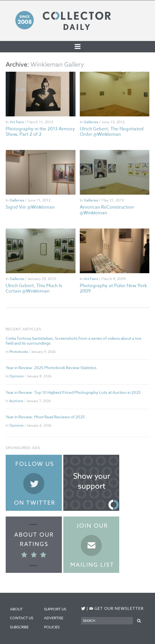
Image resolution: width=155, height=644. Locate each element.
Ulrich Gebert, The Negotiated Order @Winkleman (112, 132)
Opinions (16, 376)
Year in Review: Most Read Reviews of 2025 (45, 417)
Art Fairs (17, 122)
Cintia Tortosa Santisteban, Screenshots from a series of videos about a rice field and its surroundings (74, 341)
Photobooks (19, 352)
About (16, 609)
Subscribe (19, 627)
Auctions (16, 401)
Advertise (54, 618)
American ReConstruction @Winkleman (107, 210)
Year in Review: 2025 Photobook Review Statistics (51, 368)
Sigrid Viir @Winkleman (30, 207)
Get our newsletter (116, 609)
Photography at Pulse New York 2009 (113, 288)
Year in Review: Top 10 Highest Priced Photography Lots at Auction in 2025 (73, 392)
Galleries (91, 122)
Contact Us (22, 618)
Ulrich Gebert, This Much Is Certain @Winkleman (34, 288)
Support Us (55, 609)
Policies (52, 627)
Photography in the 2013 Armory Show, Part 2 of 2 (40, 132)
